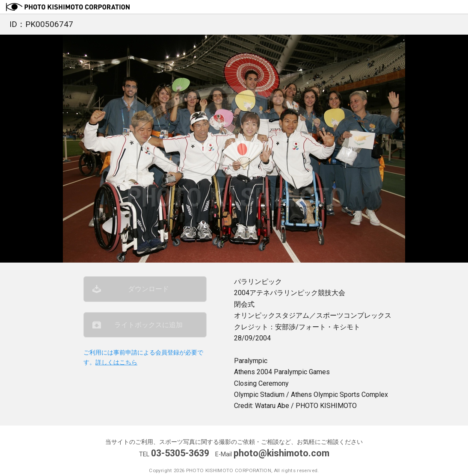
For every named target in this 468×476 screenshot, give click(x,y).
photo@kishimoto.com (281, 453)
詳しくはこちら (116, 362)
